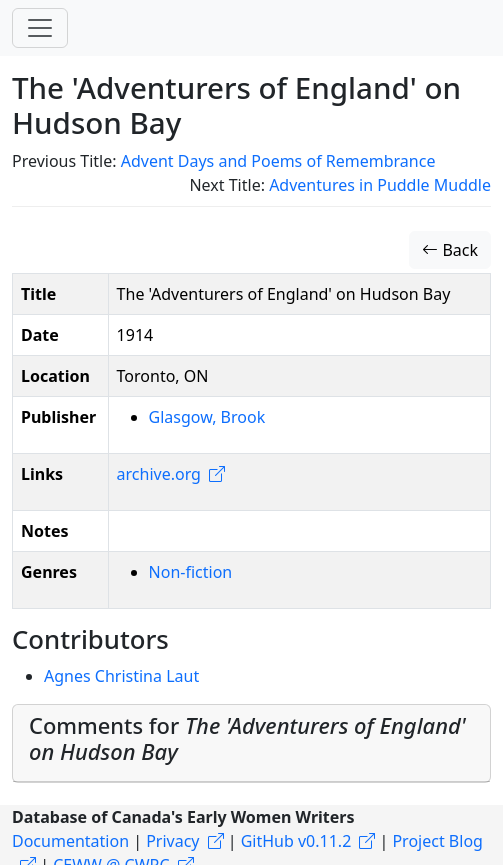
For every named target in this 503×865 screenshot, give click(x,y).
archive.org (159, 474)
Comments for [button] (247, 738)
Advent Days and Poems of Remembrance (278, 161)
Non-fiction (191, 572)
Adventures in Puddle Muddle (380, 185)
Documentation (70, 841)
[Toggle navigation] (40, 28)
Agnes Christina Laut (121, 676)
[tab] (251, 744)
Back (450, 250)
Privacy (172, 841)
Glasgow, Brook (207, 417)
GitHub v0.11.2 (296, 841)
